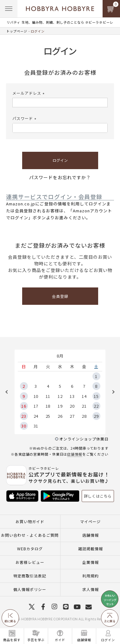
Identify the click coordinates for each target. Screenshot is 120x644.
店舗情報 (75, 454)
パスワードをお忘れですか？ (60, 177)
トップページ (17, 31)
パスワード (25, 118)
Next (111, 392)
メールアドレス (29, 93)
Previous (9, 392)
